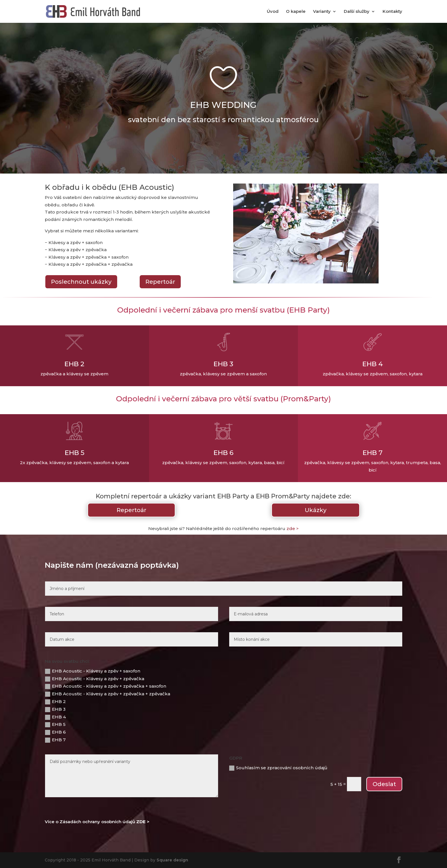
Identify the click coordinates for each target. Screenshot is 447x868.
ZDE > (143, 822)
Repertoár (160, 282)
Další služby (357, 12)
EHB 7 (55, 740)
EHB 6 (55, 732)
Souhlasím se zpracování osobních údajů (278, 768)
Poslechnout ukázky (81, 282)
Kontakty (392, 12)
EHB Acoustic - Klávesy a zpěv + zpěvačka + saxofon (106, 686)
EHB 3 (55, 709)
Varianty (322, 12)
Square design (172, 860)
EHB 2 (55, 702)
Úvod (273, 12)
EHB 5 (55, 724)
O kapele (296, 12)
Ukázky (316, 510)
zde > (293, 528)
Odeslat (384, 784)
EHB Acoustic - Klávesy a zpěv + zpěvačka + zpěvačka (108, 694)
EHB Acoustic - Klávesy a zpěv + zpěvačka (95, 679)
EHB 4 (55, 717)
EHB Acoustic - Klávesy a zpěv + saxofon (93, 671)
